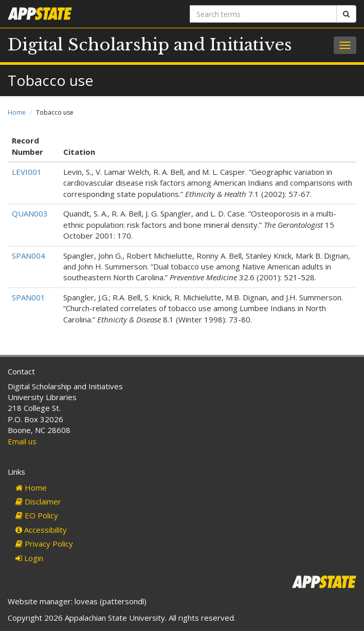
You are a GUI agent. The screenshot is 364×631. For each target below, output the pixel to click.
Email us (22, 441)
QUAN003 (30, 213)
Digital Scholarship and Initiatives (150, 45)
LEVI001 (27, 172)
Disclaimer (38, 501)
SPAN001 (29, 297)
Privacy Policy (44, 544)
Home (17, 112)
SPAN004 (29, 256)
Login (29, 558)
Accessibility (41, 530)
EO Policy (37, 515)
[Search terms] (263, 14)
